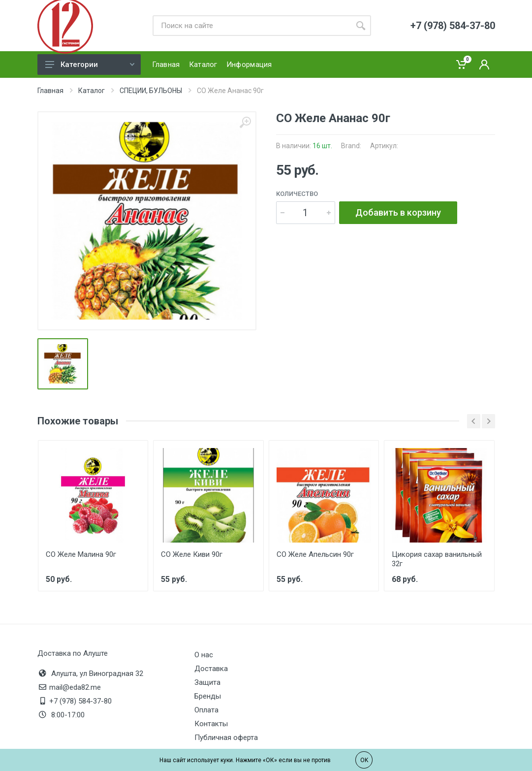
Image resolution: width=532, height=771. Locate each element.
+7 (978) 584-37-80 (80, 701)
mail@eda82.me (75, 687)
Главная (50, 91)
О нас (204, 655)
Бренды (208, 696)
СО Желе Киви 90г (192, 554)
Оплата (206, 710)
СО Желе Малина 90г (81, 554)
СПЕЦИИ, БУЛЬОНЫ (151, 91)
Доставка (211, 669)
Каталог (92, 91)
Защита (207, 682)
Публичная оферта (226, 738)
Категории (90, 64)
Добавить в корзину (398, 212)
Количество (297, 194)
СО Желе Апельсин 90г (315, 554)
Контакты (211, 724)
